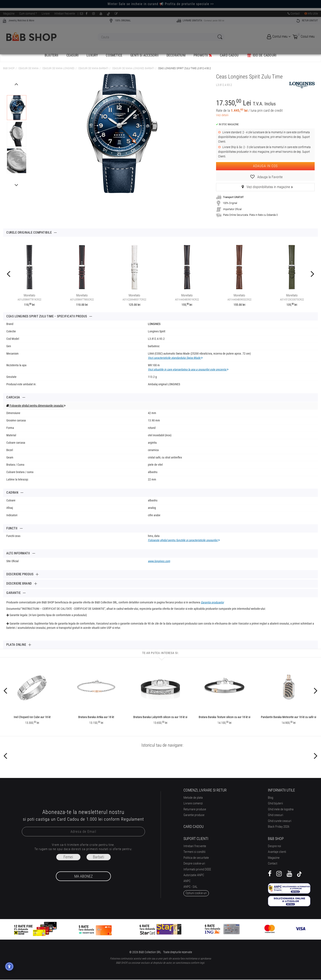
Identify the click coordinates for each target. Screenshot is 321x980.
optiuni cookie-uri (196, 893)
